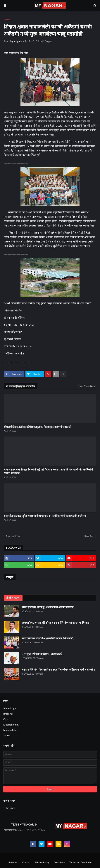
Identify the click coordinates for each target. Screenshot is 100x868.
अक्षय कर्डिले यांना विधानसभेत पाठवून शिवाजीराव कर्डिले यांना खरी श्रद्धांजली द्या (59, 670)
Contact (26, 862)
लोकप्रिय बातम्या (13, 598)
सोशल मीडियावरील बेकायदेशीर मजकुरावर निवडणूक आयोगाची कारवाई (37, 427)
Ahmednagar (10, 708)
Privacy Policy (42, 862)
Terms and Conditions (81, 862)
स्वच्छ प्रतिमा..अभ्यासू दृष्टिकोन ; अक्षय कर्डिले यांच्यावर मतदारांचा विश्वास (55, 623)
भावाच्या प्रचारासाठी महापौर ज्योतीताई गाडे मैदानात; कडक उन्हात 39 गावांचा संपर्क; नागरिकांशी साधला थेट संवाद (49, 471)
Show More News (87, 386)
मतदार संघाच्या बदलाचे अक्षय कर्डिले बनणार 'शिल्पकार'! (48, 638)
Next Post (89, 536)
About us (13, 862)
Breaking (8, 714)
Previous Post (13, 536)
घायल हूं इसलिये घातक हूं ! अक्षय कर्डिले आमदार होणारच (48, 607)
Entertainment (11, 725)
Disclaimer (59, 862)
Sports (7, 735)
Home (7, 19)
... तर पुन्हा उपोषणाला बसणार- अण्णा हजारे (42, 654)
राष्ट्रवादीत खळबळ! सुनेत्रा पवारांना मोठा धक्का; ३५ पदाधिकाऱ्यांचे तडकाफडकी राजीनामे (45, 516)
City (6, 719)
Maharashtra (10, 730)
